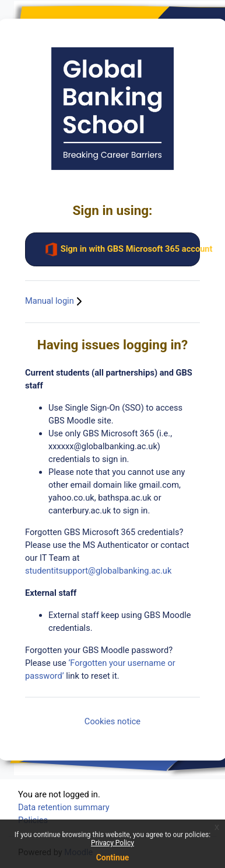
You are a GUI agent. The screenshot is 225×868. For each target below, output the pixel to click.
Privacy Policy (112, 843)
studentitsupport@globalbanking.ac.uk (98, 571)
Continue (113, 857)
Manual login (55, 301)
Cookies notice (112, 721)
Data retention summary (64, 807)
